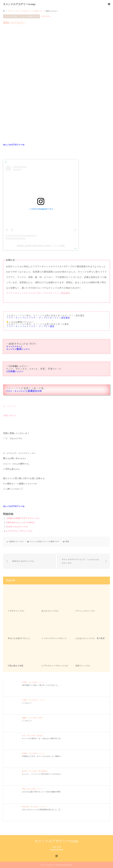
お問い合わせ (10, 415)
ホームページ (9, 406)
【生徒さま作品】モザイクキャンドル (23, 518)
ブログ (10, 11)
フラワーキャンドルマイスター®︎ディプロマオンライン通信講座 (38, 293)
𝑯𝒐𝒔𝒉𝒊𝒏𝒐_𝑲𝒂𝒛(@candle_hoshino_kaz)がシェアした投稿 (41, 246)
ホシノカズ (19, 542)
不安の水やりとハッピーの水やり (21, 523)
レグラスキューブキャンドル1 (19, 531)
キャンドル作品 (11, 16)
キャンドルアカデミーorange (19, 4)
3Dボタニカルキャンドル (17, 527)
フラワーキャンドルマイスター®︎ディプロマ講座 (30, 326)
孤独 (67, 542)
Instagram (56, 856)
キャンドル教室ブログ (29, 16)
